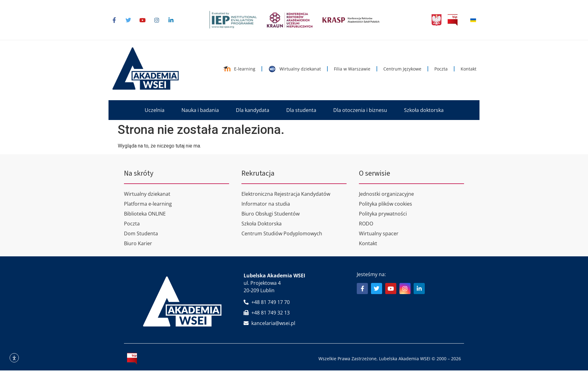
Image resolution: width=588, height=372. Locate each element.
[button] (155, 110)
